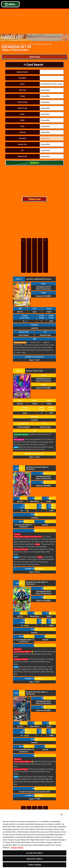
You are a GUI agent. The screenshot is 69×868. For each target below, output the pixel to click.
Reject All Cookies (34, 859)
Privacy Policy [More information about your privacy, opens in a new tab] (17, 848)
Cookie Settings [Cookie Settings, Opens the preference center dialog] (35, 865)
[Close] (61, 814)
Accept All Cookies (34, 853)
